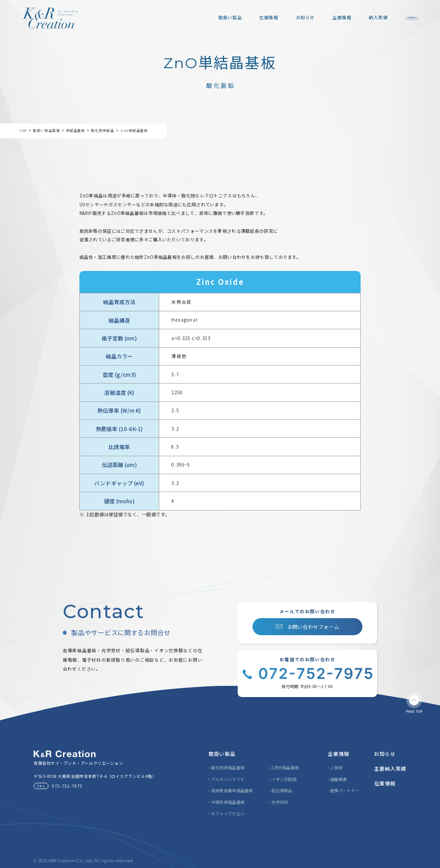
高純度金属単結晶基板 (232, 790)
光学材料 (280, 802)
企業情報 (298, 17)
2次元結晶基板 (285, 768)
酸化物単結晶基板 (228, 768)
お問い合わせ (390, 17)
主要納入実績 (390, 768)
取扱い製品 (186, 17)
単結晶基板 (76, 131)
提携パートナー (345, 790)
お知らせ (261, 17)
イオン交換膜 (284, 779)
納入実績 (335, 17)
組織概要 (338, 779)
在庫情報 (225, 17)
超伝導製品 (282, 790)
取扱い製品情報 (46, 131)
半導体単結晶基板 (228, 802)
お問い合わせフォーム (313, 627)
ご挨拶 (336, 768)
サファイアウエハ (228, 814)
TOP (23, 131)
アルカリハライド (228, 779)
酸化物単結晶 (102, 131)
